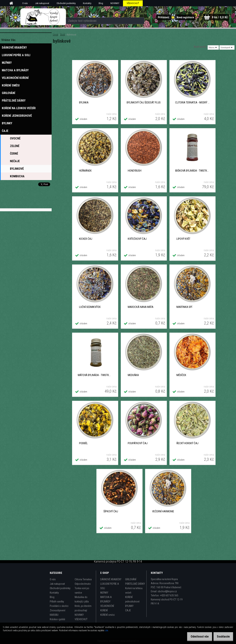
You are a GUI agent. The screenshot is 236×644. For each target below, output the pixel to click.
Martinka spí (184, 307)
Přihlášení (158, 17)
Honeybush (135, 171)
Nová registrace (181, 17)
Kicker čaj (86, 239)
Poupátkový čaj (138, 443)
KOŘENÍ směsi (107, 615)
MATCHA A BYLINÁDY (106, 599)
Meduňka (133, 375)
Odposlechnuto (83, 584)
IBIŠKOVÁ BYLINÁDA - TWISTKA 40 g (192, 171)
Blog (101, 3)
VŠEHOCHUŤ (133, 3)
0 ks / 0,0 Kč (219, 17)
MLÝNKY (104, 593)
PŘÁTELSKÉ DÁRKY (135, 584)
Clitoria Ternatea (83, 579)
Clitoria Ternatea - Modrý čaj (192, 103)
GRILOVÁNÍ (131, 579)
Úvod (55, 35)
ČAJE (63, 35)
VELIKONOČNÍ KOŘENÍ (107, 608)
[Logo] (43, 17)
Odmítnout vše (196, 637)
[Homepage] (13, 3)
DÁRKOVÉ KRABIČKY (111, 579)
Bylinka (84, 103)
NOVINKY (115, 3)
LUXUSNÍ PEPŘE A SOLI (110, 586)
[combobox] (213, 47)
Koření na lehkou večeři (134, 590)
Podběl (83, 443)
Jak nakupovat (42, 3)
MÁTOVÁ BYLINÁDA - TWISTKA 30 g (95, 375)
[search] (145, 17)
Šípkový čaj (111, 511)
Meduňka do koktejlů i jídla (82, 599)
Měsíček (181, 375)
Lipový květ (183, 239)
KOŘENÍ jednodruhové (132, 599)
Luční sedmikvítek (90, 307)
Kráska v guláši (57, 619)
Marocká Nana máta (141, 307)
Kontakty (87, 3)
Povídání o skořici (59, 606)
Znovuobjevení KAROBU (58, 613)
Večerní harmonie (163, 511)
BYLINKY (129, 606)
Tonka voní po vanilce (82, 590)
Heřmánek (85, 171)
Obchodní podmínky (66, 3)
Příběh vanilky (57, 602)
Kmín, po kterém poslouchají (83, 608)
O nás (25, 3)
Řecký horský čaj (187, 443)
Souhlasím (222, 637)
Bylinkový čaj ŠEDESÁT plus (144, 103)
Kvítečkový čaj (137, 239)
